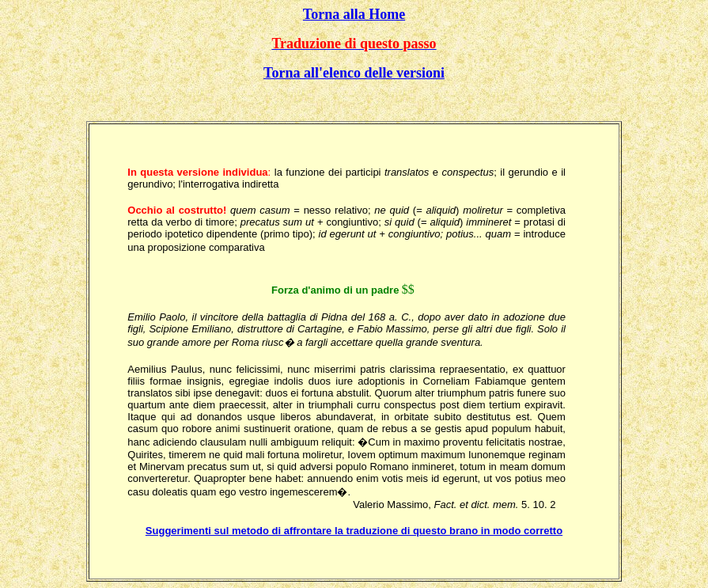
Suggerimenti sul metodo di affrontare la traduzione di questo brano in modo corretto (354, 531)
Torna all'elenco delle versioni (354, 73)
